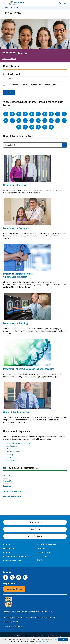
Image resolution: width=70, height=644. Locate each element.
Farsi (26, 636)
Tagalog (58, 636)
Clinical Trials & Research (14, 556)
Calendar (40, 560)
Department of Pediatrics (16, 228)
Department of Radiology (16, 323)
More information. (44, 642)
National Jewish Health (16, 626)
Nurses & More (51, 85)
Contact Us (8, 481)
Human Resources (13, 452)
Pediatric (15, 85)
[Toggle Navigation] (5, 3)
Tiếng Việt (42, 636)
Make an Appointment (12, 496)
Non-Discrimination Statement (33, 617)
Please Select (10, 145)
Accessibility (51, 617)
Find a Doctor (9, 548)
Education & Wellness (46, 544)
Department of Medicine (15, 185)
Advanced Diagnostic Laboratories (20, 443)
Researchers (36, 85)
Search (9, 93)
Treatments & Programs (13, 491)
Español (12, 636)
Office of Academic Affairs (17, 412)
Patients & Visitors (35, 522)
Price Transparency (11, 622)
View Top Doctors (9, 59)
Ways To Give (35, 529)
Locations (7, 486)
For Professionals (35, 536)
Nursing (10, 455)
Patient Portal (42, 556)
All (7, 85)
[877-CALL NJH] (60, 3)
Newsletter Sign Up (14, 589)
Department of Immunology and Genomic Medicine (29, 369)
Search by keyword (12, 74)
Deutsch (20, 636)
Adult (25, 85)
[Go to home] (33, 3)
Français (33, 636)
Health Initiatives (13, 449)
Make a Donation (44, 552)
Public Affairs (11, 457)
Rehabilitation (12, 460)
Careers (7, 552)
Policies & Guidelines (12, 617)
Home (6, 8)
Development (12, 446)
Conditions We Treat (12, 560)
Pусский (50, 636)
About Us (7, 476)
